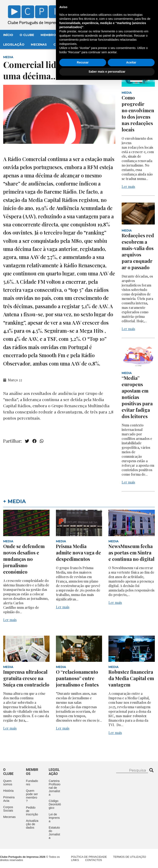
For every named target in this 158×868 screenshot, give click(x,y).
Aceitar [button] (131, 851)
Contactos (64, 45)
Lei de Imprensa (54, 818)
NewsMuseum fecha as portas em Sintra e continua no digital (131, 553)
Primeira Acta (9, 799)
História (8, 791)
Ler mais (128, 186)
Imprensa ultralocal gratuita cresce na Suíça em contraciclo (26, 678)
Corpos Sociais (8, 809)
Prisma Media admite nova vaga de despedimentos (78, 553)
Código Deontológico (55, 804)
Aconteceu (97, 35)
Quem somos (8, 783)
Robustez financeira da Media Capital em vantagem (131, 678)
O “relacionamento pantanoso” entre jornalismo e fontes (77, 678)
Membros (49, 35)
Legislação (14, 45)
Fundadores (32, 783)
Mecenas (39, 45)
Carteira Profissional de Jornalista (55, 788)
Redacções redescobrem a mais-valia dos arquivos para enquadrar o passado (138, 251)
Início (8, 35)
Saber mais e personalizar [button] (107, 860)
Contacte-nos (139, 8)
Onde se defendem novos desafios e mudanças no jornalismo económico (24, 559)
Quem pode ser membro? (32, 796)
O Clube (27, 35)
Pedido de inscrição (32, 811)
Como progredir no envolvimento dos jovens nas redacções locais (138, 114)
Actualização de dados (32, 824)
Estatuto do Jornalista (54, 833)
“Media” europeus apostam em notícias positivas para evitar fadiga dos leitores (137, 397)
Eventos (72, 35)
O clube (8, 772)
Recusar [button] (83, 851)
